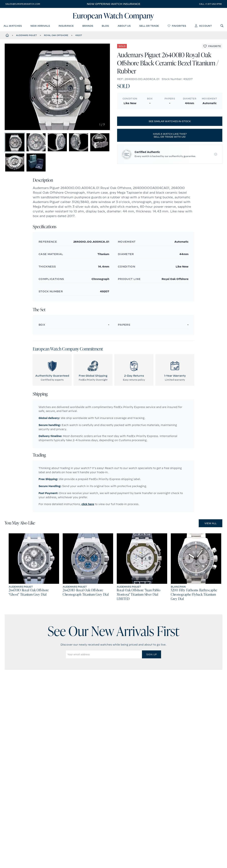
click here (88, 508)
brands (88, 26)
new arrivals (40, 26)
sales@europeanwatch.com (23, 4)
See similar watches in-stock (170, 122)
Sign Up (152, 658)
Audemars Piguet (26, 36)
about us (124, 26)
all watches (13, 26)
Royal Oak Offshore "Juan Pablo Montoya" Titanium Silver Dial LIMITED (139, 598)
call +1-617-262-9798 (210, 4)
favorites (177, 26)
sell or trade (149, 26)
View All (211, 527)
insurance (66, 26)
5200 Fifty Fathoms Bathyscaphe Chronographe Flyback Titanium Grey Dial (194, 598)
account (203, 26)
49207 (79, 36)
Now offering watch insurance (114, 4)
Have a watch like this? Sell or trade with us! (170, 136)
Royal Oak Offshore (56, 36)
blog (105, 26)
